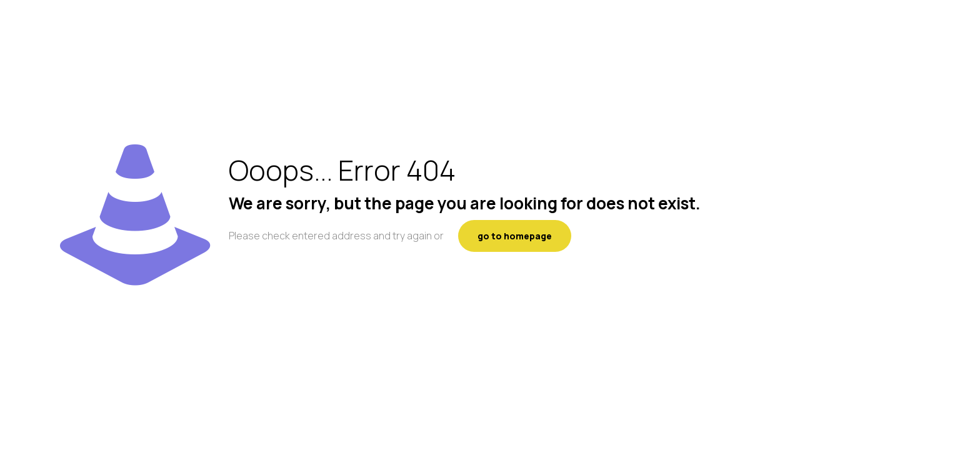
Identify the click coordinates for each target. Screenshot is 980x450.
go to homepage (515, 236)
